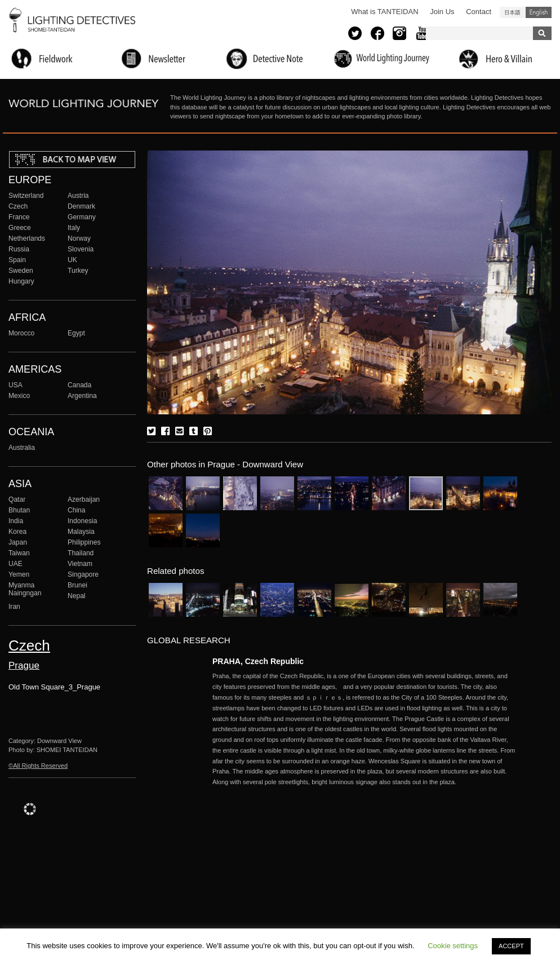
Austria (78, 196)
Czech (18, 206)
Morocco (21, 333)
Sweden (21, 271)
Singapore (83, 574)
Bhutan (19, 510)
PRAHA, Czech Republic (258, 661)
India (16, 521)
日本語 (513, 12)
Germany (82, 217)
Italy (74, 228)
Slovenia (81, 249)
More (365, 729)
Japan (18, 542)
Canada (79, 385)
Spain (17, 260)
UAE (15, 564)
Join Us (442, 12)
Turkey (78, 271)
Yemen (19, 574)
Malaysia (81, 532)
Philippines (84, 542)
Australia (22, 448)
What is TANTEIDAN (385, 12)
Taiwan (19, 553)
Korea (17, 532)
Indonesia (82, 521)
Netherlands (27, 238)
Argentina (82, 396)
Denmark (81, 206)
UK (72, 260)
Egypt (76, 333)
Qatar (17, 499)
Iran (14, 607)
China (77, 510)
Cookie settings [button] (453, 946)
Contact (479, 12)
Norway (79, 238)
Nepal (77, 596)
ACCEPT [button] (511, 946)
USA (15, 385)
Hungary (21, 281)
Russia (19, 249)
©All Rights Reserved (38, 766)
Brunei (77, 585)
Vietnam (80, 564)
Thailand (81, 553)
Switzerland (26, 196)
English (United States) (539, 12)
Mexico (19, 396)
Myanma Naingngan (25, 589)
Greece (20, 228)
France (19, 217)
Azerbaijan (84, 499)
